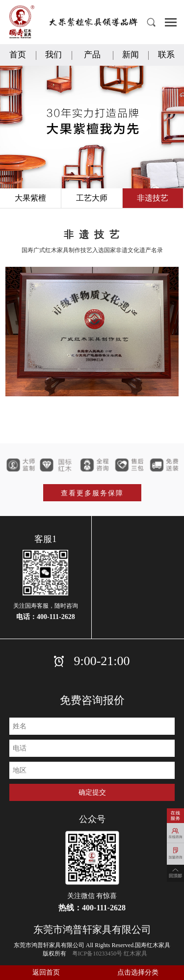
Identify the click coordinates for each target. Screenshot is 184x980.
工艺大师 (92, 198)
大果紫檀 (30, 198)
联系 (166, 55)
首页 (18, 55)
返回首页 (46, 972)
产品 (92, 55)
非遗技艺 (153, 198)
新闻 (131, 55)
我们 (53, 55)
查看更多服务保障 (92, 493)
